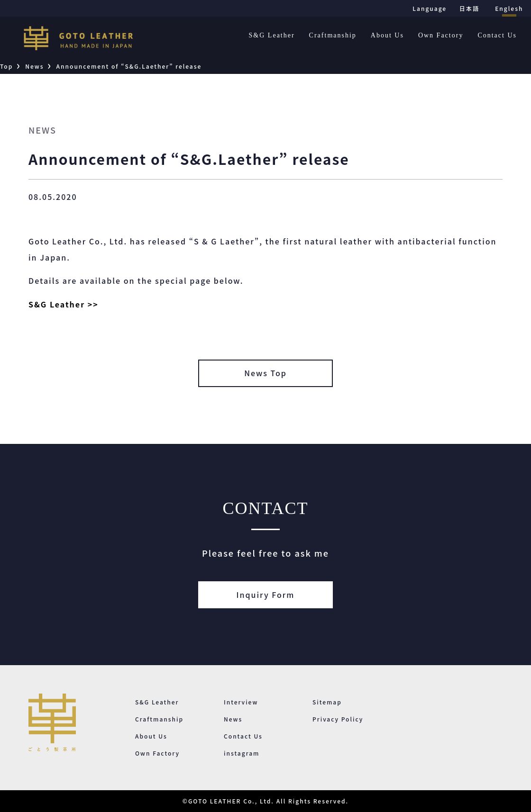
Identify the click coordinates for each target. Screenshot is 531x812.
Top (6, 66)
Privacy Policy (338, 719)
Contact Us (497, 35)
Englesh (509, 8)
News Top (265, 373)
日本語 (469, 8)
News (34, 66)
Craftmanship (333, 35)
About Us (387, 35)
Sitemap (327, 702)
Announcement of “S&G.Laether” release (129, 66)
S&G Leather (272, 35)
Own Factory (441, 35)
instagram (242, 753)
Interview (241, 702)
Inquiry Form (266, 595)
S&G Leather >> (64, 304)
